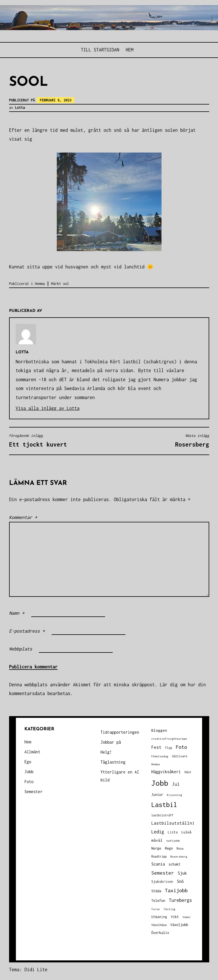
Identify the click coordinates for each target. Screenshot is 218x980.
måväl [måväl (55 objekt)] (157, 840)
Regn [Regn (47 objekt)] (169, 848)
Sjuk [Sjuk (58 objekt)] (182, 873)
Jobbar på (111, 742)
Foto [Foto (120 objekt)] (181, 747)
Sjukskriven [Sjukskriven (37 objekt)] (162, 882)
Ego (28, 762)
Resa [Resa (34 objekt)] (180, 848)
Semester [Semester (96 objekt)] (163, 873)
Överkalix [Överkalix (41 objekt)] (160, 933)
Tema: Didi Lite (28, 969)
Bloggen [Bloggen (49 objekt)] (159, 730)
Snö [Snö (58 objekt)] (180, 881)
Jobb (29, 772)
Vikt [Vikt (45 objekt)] (175, 917)
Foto (29, 782)
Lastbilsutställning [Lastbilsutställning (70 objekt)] (176, 823)
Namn (17, 613)
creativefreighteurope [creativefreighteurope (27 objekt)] (169, 739)
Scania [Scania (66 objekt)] (158, 864)
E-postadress (27, 631)
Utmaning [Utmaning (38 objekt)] (159, 917)
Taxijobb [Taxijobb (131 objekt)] (176, 890)
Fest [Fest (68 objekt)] (156, 747)
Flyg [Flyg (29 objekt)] (169, 748)
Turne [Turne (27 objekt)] (156, 909)
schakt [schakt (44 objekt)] (175, 864)
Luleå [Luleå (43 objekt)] (186, 832)
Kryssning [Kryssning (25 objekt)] (175, 795)
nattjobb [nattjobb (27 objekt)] (173, 841)
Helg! (106, 752)
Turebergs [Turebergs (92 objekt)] (180, 900)
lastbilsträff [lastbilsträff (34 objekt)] (162, 815)
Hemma (40, 284)
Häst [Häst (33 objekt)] (188, 772)
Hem (130, 50)
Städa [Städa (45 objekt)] (156, 891)
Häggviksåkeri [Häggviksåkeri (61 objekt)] (166, 772)
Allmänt (32, 752)
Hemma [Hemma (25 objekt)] (156, 764)
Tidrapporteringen (120, 732)
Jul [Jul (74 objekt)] (176, 784)
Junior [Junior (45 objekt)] (157, 795)
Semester (33, 792)
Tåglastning (113, 762)
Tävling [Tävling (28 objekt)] (169, 909)
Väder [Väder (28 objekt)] (187, 917)
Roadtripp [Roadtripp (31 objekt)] (159, 856)
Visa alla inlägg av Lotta (48, 408)
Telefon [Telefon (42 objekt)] (158, 901)
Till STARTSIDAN (100, 50)
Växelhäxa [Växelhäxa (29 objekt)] (159, 925)
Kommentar (23, 517)
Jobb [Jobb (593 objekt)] (160, 783)
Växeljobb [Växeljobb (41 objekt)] (179, 925)
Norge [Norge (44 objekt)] (156, 848)
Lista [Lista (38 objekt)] (173, 832)
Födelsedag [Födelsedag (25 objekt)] (160, 756)
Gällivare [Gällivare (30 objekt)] (180, 756)
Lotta (20, 108)
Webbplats (21, 649)
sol (66, 284)
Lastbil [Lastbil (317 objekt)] (164, 805)
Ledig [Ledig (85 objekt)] (158, 832)
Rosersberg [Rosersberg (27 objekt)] (179, 856)
